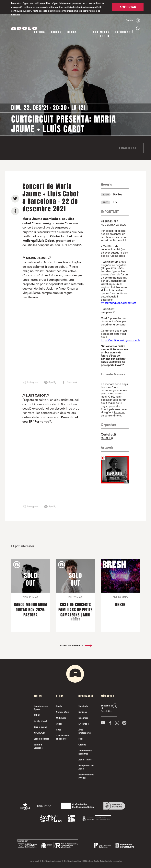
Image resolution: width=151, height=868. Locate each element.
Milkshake (61, 718)
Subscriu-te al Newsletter (107, 708)
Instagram (33, 382)
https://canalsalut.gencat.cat (119, 303)
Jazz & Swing (40, 727)
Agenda (39, 32)
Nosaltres (83, 718)
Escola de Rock (41, 739)
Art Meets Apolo (101, 34)
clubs (72, 32)
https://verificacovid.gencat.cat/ (121, 340)
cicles (56, 32)
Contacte (83, 706)
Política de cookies (73, 861)
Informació (125, 32)
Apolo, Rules (85, 760)
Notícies (83, 712)
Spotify (52, 382)
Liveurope (84, 724)
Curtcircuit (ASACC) (109, 436)
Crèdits (82, 745)
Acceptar (128, 7)
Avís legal (35, 861)
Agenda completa (76, 646)
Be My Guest (40, 721)
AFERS (37, 715)
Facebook (72, 382)
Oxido (59, 724)
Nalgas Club (63, 712)
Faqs (81, 739)
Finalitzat (128, 148)
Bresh (59, 706)
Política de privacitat (52, 861)
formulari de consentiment (113, 414)
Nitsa (59, 730)
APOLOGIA (39, 733)
